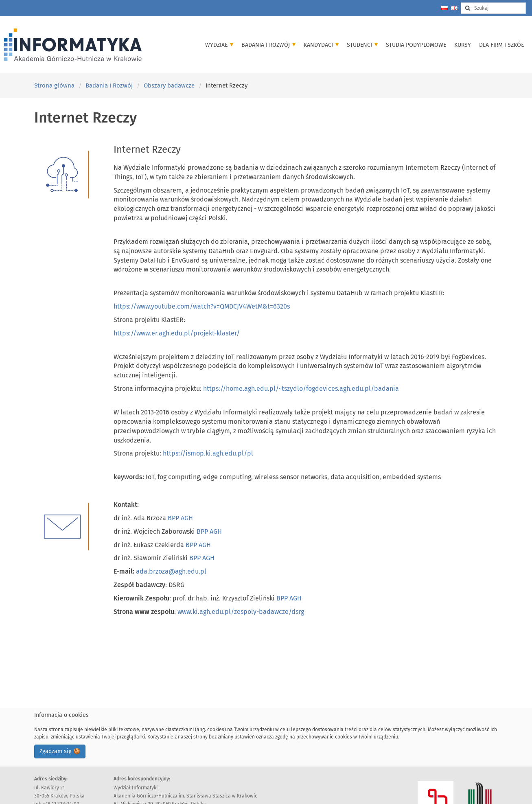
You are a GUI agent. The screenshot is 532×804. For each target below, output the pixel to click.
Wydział (219, 45)
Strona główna (54, 85)
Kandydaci (321, 45)
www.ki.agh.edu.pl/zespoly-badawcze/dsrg (241, 612)
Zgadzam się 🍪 (60, 751)
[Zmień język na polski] (444, 8)
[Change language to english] (454, 8)
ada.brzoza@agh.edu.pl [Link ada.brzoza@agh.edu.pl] (171, 571)
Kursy (463, 45)
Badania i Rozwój (268, 45)
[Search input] (493, 8)
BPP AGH (180, 518)
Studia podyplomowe (416, 45)
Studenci (362, 45)
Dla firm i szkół (501, 45)
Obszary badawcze (169, 85)
